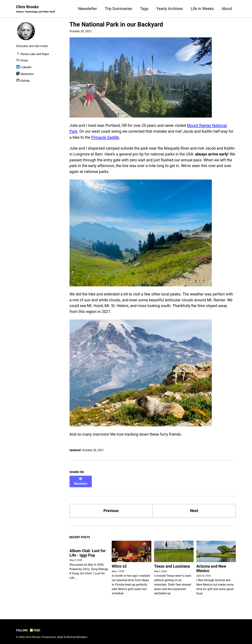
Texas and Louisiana (172, 563)
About (227, 9)
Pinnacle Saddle (111, 137)
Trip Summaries (119, 9)
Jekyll (60, 634)
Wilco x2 (119, 563)
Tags (144, 9)
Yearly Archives (170, 9)
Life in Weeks (202, 9)
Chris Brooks (36, 9)
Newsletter (87, 9)
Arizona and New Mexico (211, 566)
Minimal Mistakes (77, 634)
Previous (111, 508)
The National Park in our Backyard (116, 25)
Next (194, 508)
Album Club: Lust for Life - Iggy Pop (88, 550)
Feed (35, 628)
